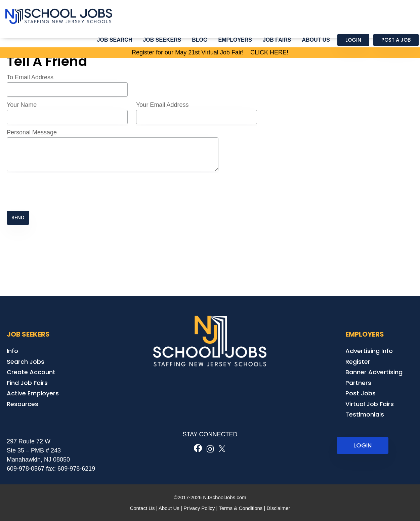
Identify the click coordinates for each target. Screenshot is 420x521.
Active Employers (33, 393)
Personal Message (32, 132)
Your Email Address (162, 105)
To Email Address (30, 77)
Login (353, 40)
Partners (358, 383)
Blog (200, 40)
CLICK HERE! (269, 52)
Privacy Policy (199, 508)
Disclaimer (279, 508)
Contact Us (142, 508)
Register (358, 362)
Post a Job (396, 40)
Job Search (115, 40)
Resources (23, 404)
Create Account (31, 372)
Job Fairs (277, 40)
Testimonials (365, 414)
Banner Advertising (374, 372)
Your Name (22, 105)
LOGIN (363, 445)
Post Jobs (361, 393)
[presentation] (58, 192)
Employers (235, 40)
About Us (316, 40)
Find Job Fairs (27, 383)
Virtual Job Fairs (370, 404)
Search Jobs (26, 362)
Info (12, 351)
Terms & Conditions (241, 508)
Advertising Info (369, 351)
